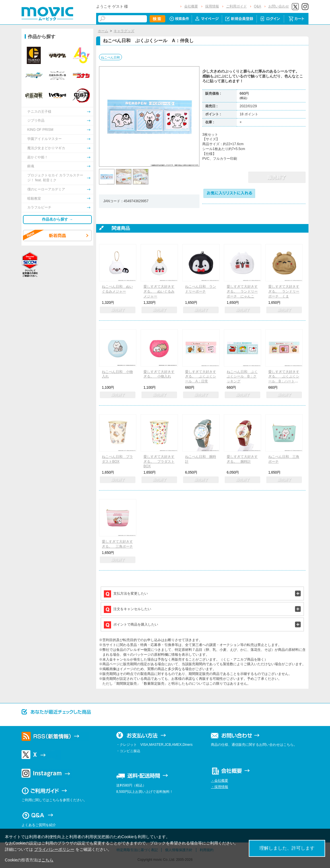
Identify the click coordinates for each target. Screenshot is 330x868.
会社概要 (191, 6)
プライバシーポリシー (54, 849)
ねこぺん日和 (110, 57)
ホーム (103, 31)
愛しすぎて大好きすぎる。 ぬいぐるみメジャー (159, 291)
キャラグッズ (124, 31)
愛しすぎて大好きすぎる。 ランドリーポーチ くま (284, 291)
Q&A (258, 6)
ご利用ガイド (236, 6)
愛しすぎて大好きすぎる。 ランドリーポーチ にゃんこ (242, 291)
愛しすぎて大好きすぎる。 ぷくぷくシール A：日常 (201, 377)
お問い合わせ (279, 6)
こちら (47, 860)
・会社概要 (220, 781)
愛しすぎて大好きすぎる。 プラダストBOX (159, 462)
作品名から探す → (57, 219)
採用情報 (212, 6)
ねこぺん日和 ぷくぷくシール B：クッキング (242, 377)
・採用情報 (220, 787)
